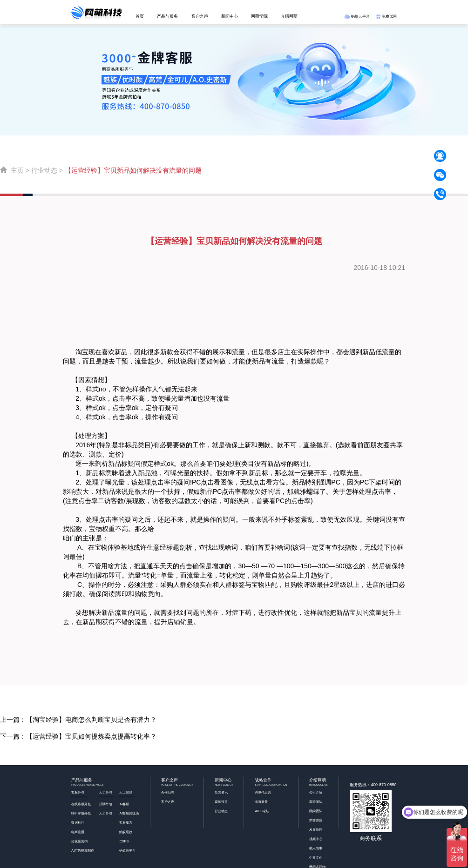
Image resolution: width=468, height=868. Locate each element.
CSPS (124, 841)
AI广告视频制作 (83, 851)
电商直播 (78, 832)
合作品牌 (168, 792)
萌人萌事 (316, 848)
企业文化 (316, 858)
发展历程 (316, 830)
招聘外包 (106, 804)
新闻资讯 (221, 792)
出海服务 (261, 802)
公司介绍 (316, 792)
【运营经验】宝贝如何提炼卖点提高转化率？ (91, 736)
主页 (17, 170)
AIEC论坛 (262, 811)
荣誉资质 (316, 820)
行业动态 (44, 170)
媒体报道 (221, 802)
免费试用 (387, 16)
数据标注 (78, 823)
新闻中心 (230, 16)
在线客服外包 (81, 804)
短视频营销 (79, 841)
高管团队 (316, 802)
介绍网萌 (289, 16)
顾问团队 (316, 811)
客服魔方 (126, 823)
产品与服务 (167, 16)
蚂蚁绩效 (126, 832)
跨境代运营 (263, 792)
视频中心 (316, 839)
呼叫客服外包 (81, 813)
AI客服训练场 (129, 813)
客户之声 (200, 16)
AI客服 (124, 804)
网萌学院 (259, 16)
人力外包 (106, 813)
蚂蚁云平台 (356, 16)
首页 (140, 16)
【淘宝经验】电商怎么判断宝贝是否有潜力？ (91, 720)
